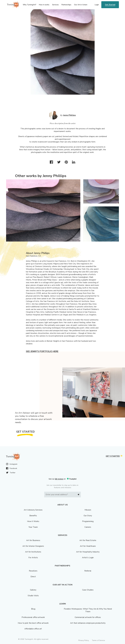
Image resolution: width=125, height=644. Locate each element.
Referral (88, 571)
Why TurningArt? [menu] (29, 5)
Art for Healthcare (88, 546)
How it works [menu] (44, 5)
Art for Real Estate (88, 540)
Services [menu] (55, 5)
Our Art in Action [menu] (81, 5)
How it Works (33, 521)
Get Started (110, 5)
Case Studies (88, 590)
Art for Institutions (33, 552)
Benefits (33, 516)
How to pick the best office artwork (33, 623)
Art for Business (33, 540)
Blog (33, 609)
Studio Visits (33, 596)
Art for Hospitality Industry (88, 552)
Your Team (33, 527)
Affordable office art (33, 629)
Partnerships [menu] (66, 5)
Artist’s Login (88, 558)
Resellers (33, 571)
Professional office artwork (33, 617)
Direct (33, 577)
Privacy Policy (84, 640)
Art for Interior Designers (33, 546)
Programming (88, 521)
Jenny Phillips (69, 115)
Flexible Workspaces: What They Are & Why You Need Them (88, 610)
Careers (88, 527)
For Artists (33, 558)
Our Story (88, 516)
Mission (88, 510)
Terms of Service (98, 640)
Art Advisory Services (33, 510)
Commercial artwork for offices (88, 617)
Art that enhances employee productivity (88, 623)
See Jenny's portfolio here (42, 351)
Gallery (33, 590)
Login (97, 5)
